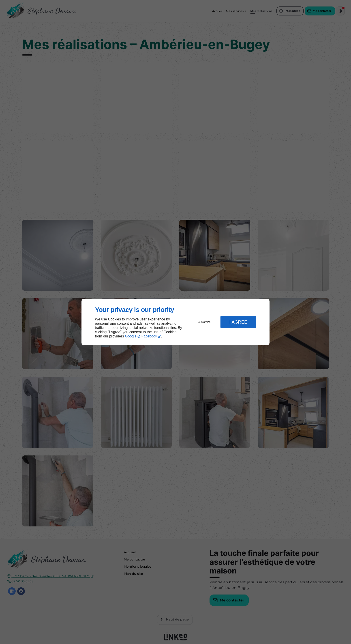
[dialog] (175, 322)
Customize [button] (204, 322)
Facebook (149, 336)
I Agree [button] (238, 322)
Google (131, 336)
